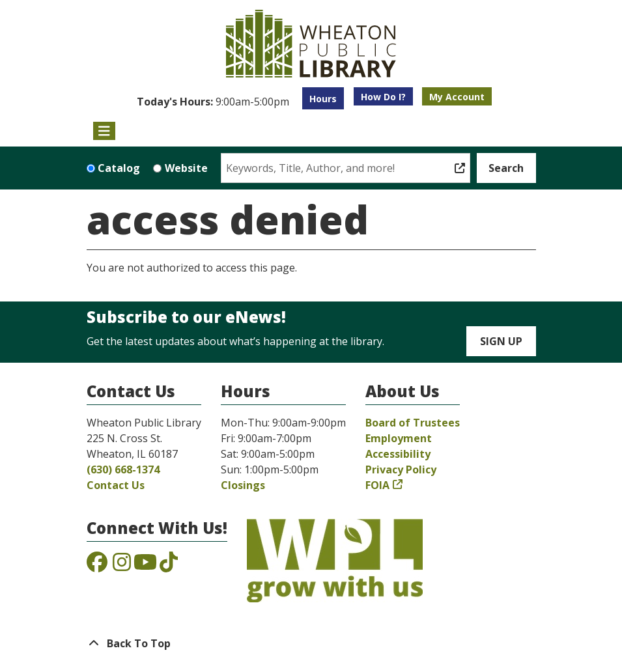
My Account (457, 97)
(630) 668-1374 (123, 469)
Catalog (119, 168)
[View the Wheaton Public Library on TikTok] (169, 566)
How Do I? (383, 97)
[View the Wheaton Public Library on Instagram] (122, 566)
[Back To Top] (311, 643)
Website (186, 168)
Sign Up (501, 341)
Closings (243, 485)
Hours (323, 99)
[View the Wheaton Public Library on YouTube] (145, 566)
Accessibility (398, 454)
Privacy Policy (401, 469)
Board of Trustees (413, 423)
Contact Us (116, 485)
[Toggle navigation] (105, 131)
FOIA (377, 485)
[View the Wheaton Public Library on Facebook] (97, 566)
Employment (399, 438)
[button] (213, 102)
